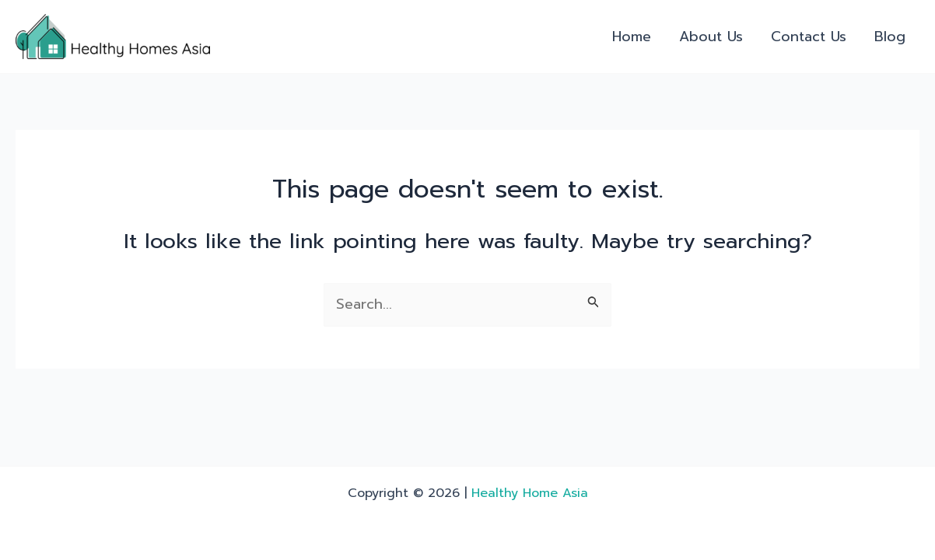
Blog (890, 37)
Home (632, 37)
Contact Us (809, 37)
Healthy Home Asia (530, 493)
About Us (711, 37)
